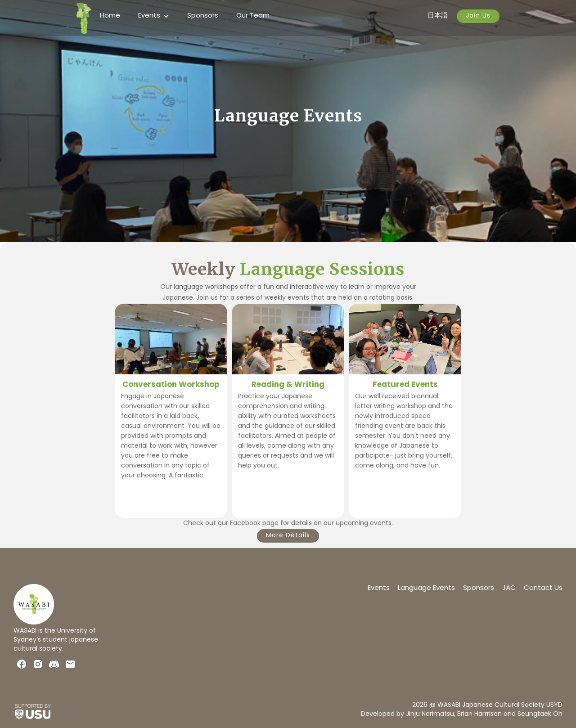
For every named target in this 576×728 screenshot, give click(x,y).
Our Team (253, 16)
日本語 (438, 16)
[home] (84, 18)
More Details (288, 536)
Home (110, 16)
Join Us (478, 16)
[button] (154, 16)
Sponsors (203, 16)
